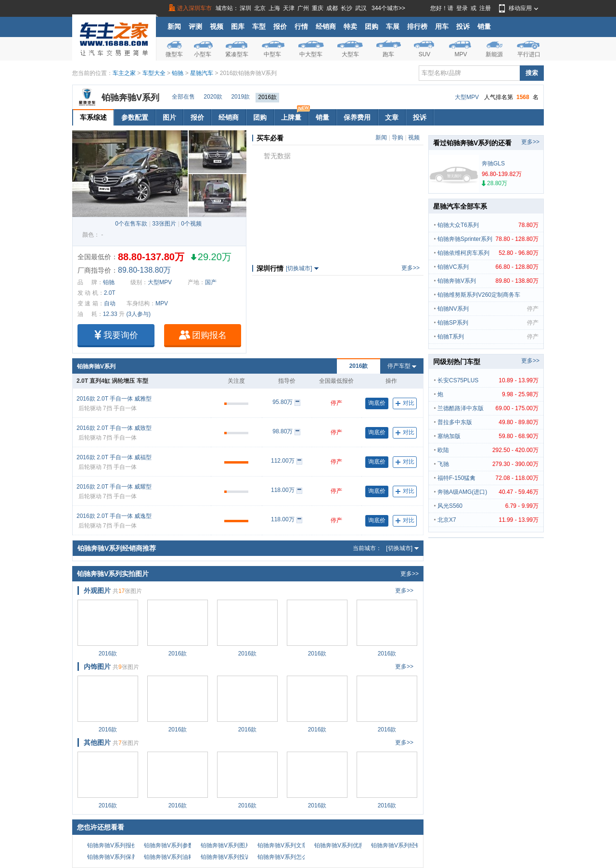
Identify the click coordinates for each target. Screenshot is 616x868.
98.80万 (282, 431)
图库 (238, 26)
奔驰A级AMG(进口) (488, 492)
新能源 (494, 54)
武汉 (361, 8)
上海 (274, 8)
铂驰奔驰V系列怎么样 (285, 857)
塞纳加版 (488, 436)
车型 (259, 26)
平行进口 (529, 54)
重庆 (318, 8)
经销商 (326, 26)
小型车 (203, 54)
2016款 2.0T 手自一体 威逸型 (114, 516)
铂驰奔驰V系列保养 (112, 857)
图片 (169, 117)
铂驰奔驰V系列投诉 (226, 857)
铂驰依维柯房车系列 (488, 253)
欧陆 (488, 450)
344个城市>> (388, 8)
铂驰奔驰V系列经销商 (399, 845)
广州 (303, 8)
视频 (217, 26)
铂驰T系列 (488, 337)
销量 (484, 26)
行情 (301, 26)
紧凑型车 (237, 54)
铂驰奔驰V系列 (130, 98)
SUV (425, 54)
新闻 (174, 26)
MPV (461, 54)
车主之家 (124, 73)
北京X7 (488, 520)
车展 (393, 26)
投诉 (463, 26)
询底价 (377, 403)
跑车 (388, 54)
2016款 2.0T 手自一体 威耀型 (114, 487)
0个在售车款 (131, 224)
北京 (260, 8)
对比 (405, 403)
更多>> (411, 268)
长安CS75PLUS (488, 380)
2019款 (240, 97)
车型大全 (154, 73)
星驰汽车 (202, 73)
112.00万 (283, 461)
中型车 (272, 54)
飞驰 (488, 464)
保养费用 (357, 117)
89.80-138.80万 (144, 270)
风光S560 (488, 506)
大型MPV (467, 97)
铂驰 (178, 73)
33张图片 (164, 224)
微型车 (174, 54)
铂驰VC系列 (488, 267)
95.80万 (282, 402)
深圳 (245, 8)
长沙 (346, 8)
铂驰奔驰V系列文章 (282, 845)
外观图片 (97, 591)
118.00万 (283, 490)
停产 (336, 403)
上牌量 (295, 115)
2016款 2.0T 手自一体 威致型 (114, 428)
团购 (372, 26)
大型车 (350, 54)
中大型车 (311, 54)
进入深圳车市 (194, 8)
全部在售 (183, 97)
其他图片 (97, 742)
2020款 (213, 97)
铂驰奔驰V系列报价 (112, 845)
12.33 (110, 314)
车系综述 (93, 117)
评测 (195, 26)
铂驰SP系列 (488, 323)
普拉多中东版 (488, 422)
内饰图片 (97, 667)
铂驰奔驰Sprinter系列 (488, 239)
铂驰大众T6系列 (488, 225)
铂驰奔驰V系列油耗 (169, 857)
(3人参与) (138, 314)
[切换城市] (299, 268)
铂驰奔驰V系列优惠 (339, 845)
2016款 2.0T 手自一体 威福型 (114, 457)
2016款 (267, 97)
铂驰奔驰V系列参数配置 (175, 845)
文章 (392, 117)
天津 (289, 8)
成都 (332, 8)
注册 (485, 8)
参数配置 (135, 117)
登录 (462, 8)
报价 (280, 26)
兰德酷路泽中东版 (488, 408)
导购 (398, 138)
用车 (442, 26)
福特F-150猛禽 (488, 478)
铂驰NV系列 (488, 309)
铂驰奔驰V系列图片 (226, 845)
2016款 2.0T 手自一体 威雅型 (114, 399)
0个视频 (191, 224)
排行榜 (417, 26)
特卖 (350, 26)
